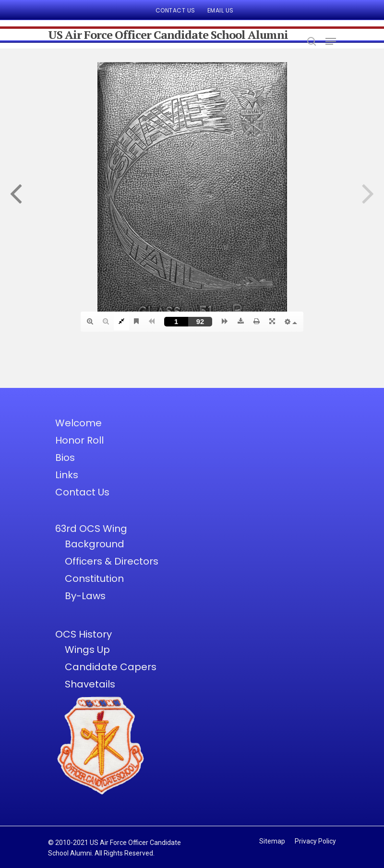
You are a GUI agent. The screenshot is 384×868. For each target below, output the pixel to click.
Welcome (78, 423)
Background (95, 544)
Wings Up (87, 650)
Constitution (94, 579)
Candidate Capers (111, 667)
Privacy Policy (315, 841)
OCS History (84, 634)
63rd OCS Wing (91, 529)
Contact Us (175, 10)
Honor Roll (79, 440)
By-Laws (85, 596)
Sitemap (272, 841)
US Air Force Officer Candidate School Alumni (168, 35)
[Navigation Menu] (331, 41)
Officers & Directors (112, 561)
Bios (65, 458)
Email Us (221, 10)
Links (67, 475)
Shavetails (90, 684)
